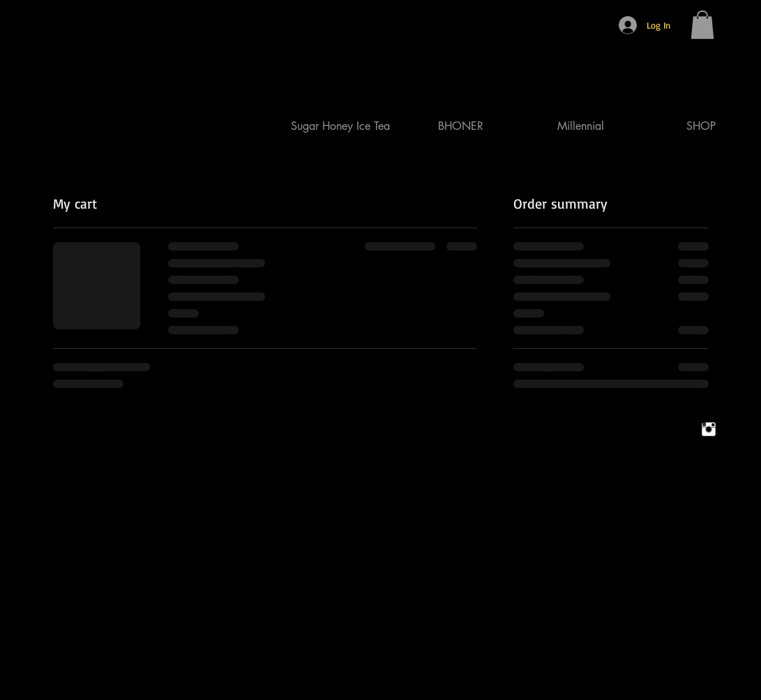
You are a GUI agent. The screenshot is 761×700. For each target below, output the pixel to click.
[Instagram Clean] (709, 429)
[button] (702, 25)
